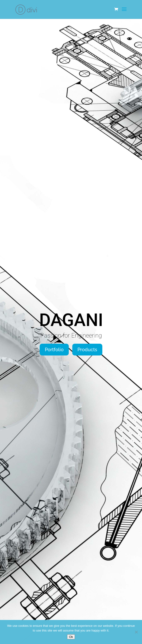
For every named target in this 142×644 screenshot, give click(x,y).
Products (87, 350)
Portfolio (54, 350)
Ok (71, 637)
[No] (136, 632)
